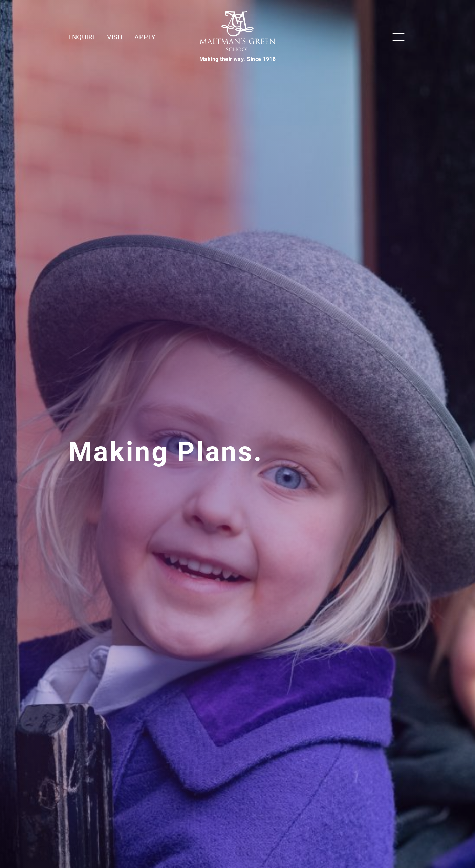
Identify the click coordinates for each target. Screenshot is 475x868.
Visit (115, 37)
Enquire (82, 37)
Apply (145, 37)
